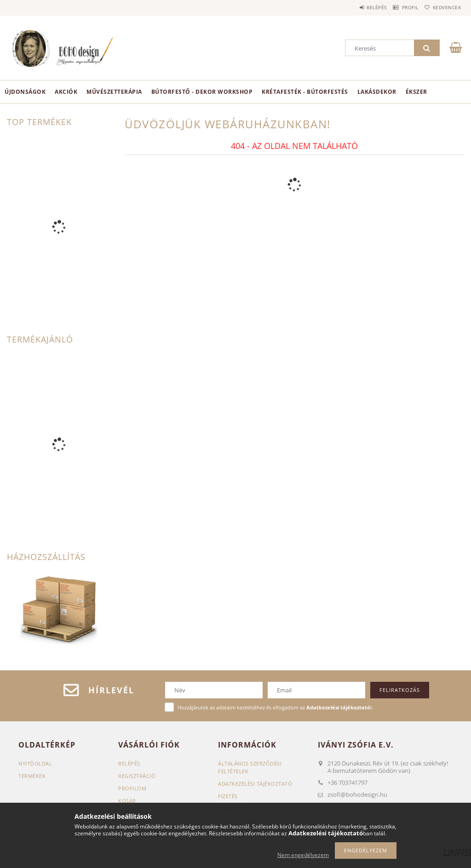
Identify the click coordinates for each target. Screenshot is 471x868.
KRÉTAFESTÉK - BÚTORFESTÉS (305, 92)
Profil (399, 7)
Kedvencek (443, 7)
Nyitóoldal (35, 763)
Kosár (127, 801)
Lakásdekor (377, 92)
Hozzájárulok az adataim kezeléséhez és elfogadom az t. (276, 707)
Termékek (32, 776)
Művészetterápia (114, 92)
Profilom (132, 788)
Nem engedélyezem (303, 855)
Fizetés (228, 796)
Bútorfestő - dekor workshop (202, 92)
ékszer (416, 92)
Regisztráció (137, 776)
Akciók (66, 92)
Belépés (358, 7)
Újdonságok (25, 92)
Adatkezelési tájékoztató (255, 784)
